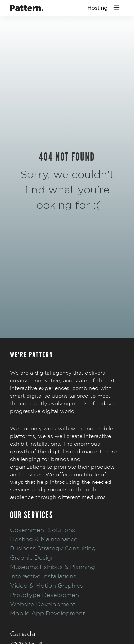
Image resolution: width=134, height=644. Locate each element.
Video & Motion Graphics (47, 585)
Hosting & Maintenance (44, 539)
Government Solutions (43, 530)
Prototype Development (46, 595)
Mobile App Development (48, 613)
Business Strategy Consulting (53, 548)
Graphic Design (32, 558)
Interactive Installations (43, 576)
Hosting (98, 8)
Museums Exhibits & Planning (53, 567)
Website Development (43, 604)
